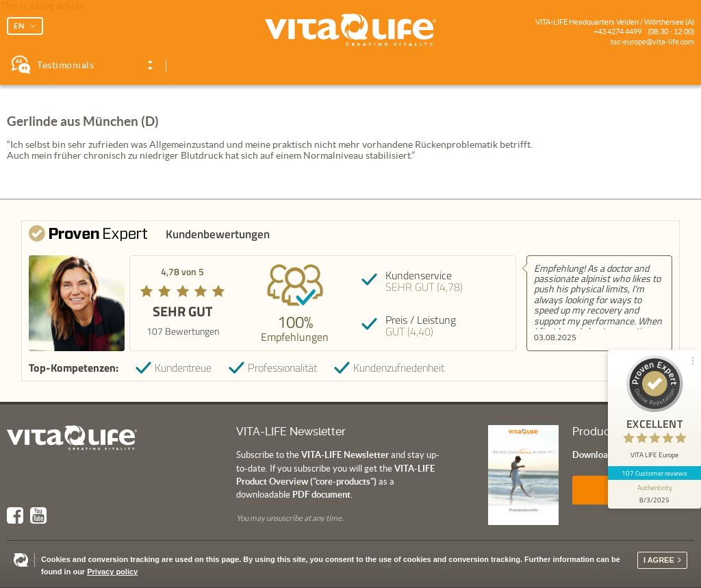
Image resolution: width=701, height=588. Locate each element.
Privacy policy (112, 572)
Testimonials (65, 65)
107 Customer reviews (655, 473)
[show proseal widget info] (654, 494)
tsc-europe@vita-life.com (652, 42)
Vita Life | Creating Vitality (350, 30)
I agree (659, 560)
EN (19, 26)
